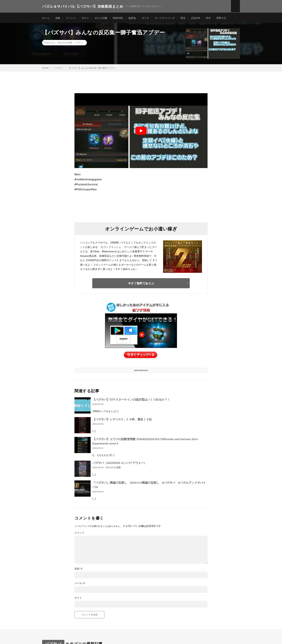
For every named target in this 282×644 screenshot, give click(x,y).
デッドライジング (165, 18)
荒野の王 (221, 18)
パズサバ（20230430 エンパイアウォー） (120, 463)
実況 (183, 18)
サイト (78, 598)
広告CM (195, 18)
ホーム (46, 18)
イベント (71, 18)
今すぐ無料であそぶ (141, 284)
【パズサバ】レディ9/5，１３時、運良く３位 (122, 420)
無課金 (132, 18)
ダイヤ (145, 18)
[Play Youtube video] (141, 131)
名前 (79, 569)
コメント (79, 533)
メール (80, 584)
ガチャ (85, 18)
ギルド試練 (101, 18)
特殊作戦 (118, 18)
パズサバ (79, 43)
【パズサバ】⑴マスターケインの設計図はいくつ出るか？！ (131, 400)
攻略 (58, 18)
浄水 (208, 18)
